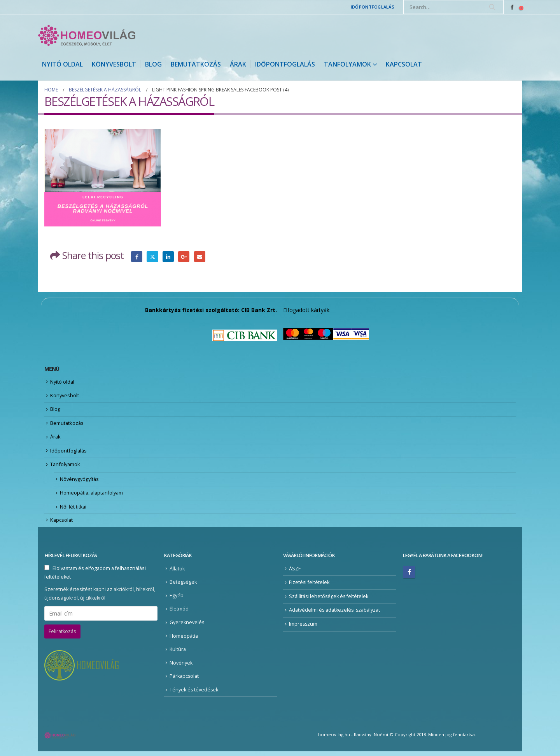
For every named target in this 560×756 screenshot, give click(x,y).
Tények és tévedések (194, 694)
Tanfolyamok (347, 64)
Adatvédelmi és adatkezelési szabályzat (335, 615)
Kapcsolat (404, 64)
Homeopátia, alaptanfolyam (93, 496)
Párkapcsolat (184, 681)
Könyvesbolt (114, 64)
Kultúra (178, 654)
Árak (238, 64)
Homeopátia (184, 640)
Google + (184, 257)
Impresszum (304, 628)
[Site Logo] (87, 35)
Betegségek (183, 586)
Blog (153, 64)
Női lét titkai (73, 510)
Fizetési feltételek (309, 587)
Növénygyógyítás (80, 482)
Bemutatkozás (196, 64)
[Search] (492, 7)
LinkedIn (168, 257)
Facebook (137, 257)
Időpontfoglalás (373, 7)
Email (200, 257)
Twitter (153, 257)
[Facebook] (512, 7)
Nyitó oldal (62, 64)
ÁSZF (295, 573)
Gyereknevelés (187, 627)
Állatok (177, 573)
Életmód (179, 613)
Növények (181, 667)
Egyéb (177, 600)
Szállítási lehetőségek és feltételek (329, 601)
